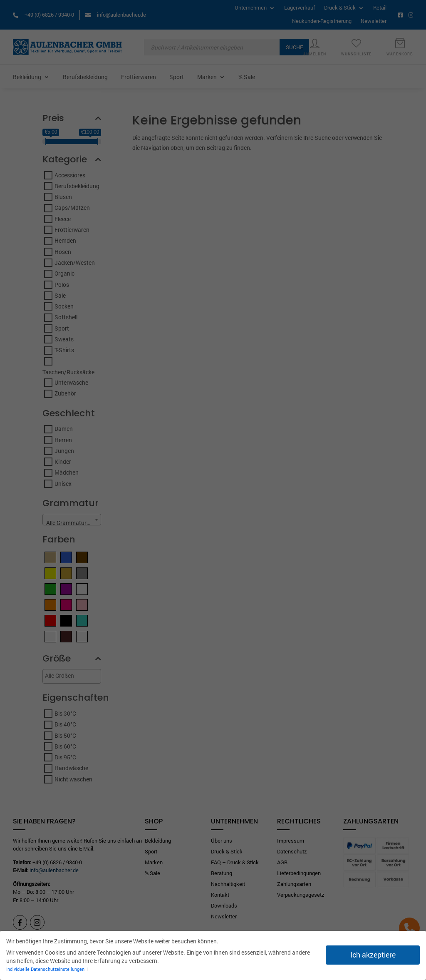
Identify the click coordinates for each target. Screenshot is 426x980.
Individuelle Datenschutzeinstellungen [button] (46, 969)
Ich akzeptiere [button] (373, 955)
